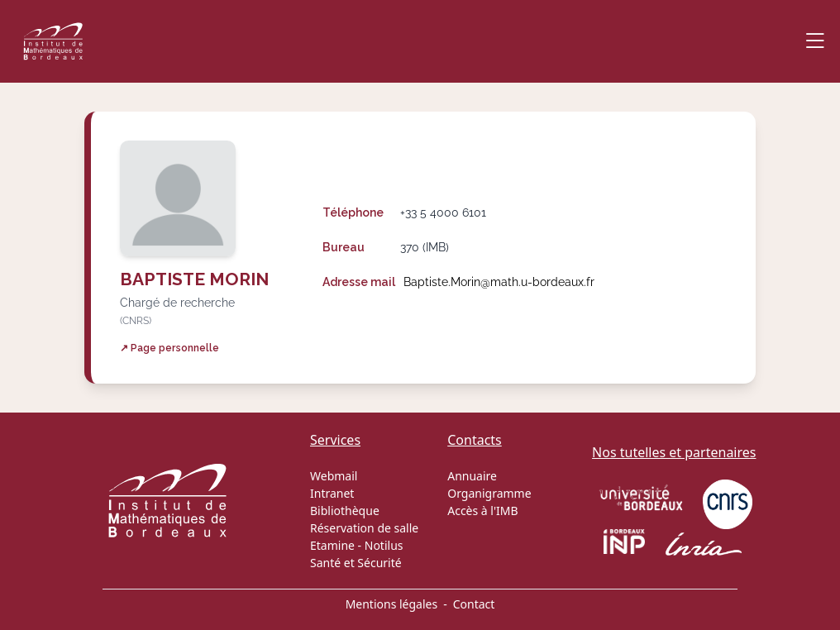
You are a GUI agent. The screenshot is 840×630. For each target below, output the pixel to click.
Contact (474, 604)
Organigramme (489, 493)
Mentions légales (392, 604)
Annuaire (472, 476)
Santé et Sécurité (356, 563)
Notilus (384, 545)
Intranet (332, 493)
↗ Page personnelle (169, 348)
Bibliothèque (345, 511)
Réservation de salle (364, 528)
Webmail (334, 476)
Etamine (332, 545)
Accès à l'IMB (482, 511)
